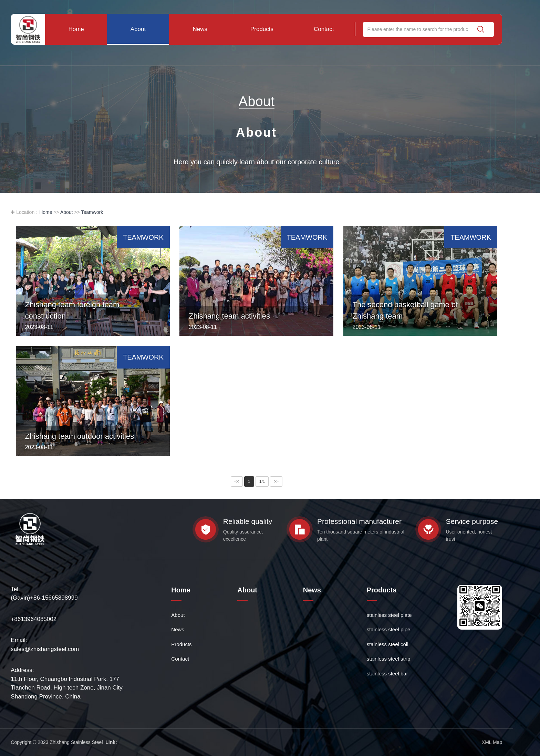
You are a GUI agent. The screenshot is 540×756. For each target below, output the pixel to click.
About (138, 29)
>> (276, 481)
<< (237, 481)
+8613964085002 (34, 619)
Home (76, 29)
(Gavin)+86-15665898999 (44, 598)
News (200, 29)
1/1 (262, 481)
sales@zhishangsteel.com (45, 649)
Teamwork (92, 212)
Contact (324, 29)
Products (262, 29)
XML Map (492, 742)
